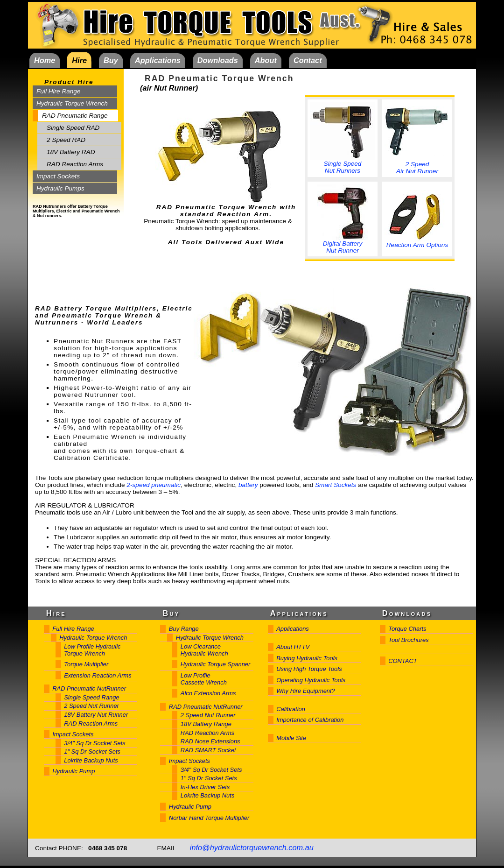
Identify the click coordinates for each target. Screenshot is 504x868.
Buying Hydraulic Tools (307, 658)
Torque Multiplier (86, 664)
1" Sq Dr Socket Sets (92, 752)
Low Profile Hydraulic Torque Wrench (92, 650)
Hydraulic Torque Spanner (215, 664)
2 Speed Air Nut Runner (417, 165)
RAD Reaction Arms (75, 164)
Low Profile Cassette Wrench (204, 679)
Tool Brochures (408, 640)
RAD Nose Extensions (210, 741)
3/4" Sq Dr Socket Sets (95, 743)
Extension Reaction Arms (98, 675)
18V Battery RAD (71, 152)
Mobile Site (291, 738)
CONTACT (402, 661)
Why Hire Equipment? (306, 691)
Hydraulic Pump (73, 771)
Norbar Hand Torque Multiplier (209, 818)
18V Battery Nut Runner (96, 715)
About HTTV (293, 647)
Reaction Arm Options (417, 242)
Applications (293, 629)
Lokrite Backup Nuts (91, 760)
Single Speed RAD (73, 128)
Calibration (291, 709)
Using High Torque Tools (309, 669)
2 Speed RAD (66, 140)
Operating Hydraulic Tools (311, 680)
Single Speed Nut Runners (343, 164)
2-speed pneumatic (154, 485)
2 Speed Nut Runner (91, 706)
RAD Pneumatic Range (75, 116)
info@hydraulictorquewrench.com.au (252, 847)
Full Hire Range (58, 91)
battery (248, 485)
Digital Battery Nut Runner (343, 244)
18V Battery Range (206, 724)
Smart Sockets (336, 485)
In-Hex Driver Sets (205, 787)
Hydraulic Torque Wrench (72, 103)
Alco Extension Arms (208, 693)
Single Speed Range (91, 697)
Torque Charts (407, 629)
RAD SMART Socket (208, 750)
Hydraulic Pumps (60, 188)
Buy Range (184, 629)
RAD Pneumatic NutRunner (89, 688)
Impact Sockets (58, 176)
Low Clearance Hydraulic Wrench (204, 650)
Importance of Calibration (310, 720)
